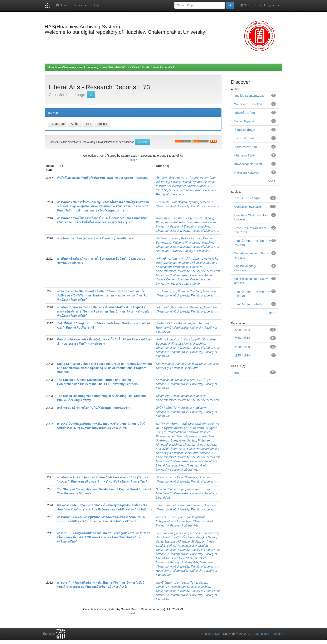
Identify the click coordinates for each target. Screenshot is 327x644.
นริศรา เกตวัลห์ (166, 505)
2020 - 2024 (242, 330)
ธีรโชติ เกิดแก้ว (166, 408)
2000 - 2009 (242, 347)
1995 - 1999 (242, 355)
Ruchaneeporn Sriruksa (193, 323)
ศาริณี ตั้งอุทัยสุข (184, 537)
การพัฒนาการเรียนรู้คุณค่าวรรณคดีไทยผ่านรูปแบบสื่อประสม (96, 238)
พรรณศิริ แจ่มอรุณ (190, 259)
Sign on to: (251, 5)
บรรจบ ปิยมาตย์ (166, 202)
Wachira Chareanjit (190, 307)
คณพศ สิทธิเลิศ (208, 533)
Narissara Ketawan (190, 505)
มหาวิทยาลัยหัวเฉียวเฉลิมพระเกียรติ (126, 67)
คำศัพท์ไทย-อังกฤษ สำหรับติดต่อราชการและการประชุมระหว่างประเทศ (103, 178)
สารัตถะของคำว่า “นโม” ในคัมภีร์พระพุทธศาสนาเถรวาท (94, 408)
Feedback (278, 634)
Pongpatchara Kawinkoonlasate (188, 432)
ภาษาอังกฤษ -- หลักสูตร (249, 304)
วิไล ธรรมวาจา (166, 477)
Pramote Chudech (189, 291)
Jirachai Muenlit (182, 344)
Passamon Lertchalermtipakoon (177, 436)
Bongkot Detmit (206, 537)
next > (133, 160)
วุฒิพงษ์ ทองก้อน (166, 259)
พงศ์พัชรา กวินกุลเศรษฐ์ (171, 424)
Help (96, 5)
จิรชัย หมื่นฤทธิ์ (190, 339)
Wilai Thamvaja (187, 477)
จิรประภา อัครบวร (168, 178)
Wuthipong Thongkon (177, 263)
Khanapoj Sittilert (189, 541)
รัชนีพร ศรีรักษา (166, 323)
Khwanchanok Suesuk (182, 587)
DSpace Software (211, 634)
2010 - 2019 (242, 338)
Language (272, 5)
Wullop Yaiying (171, 182)
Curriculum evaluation (248, 207)
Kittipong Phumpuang (187, 243)
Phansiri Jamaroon (204, 263)
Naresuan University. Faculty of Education (183, 251)
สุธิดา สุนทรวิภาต (198, 489)
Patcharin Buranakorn (187, 222)
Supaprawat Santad (183, 440)
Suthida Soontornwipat (171, 489)
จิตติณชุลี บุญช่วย (167, 339)
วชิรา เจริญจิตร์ (166, 307)
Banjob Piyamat (192, 182)
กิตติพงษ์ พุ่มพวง (166, 218)
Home (62, 5)
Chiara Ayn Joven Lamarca (174, 396)
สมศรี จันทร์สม (166, 583)
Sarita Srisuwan (166, 541)
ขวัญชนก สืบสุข (200, 380)
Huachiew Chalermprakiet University (73, 67)
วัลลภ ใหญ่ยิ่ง (189, 178)
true (237, 373)
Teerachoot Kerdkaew (191, 408)
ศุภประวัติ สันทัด (194, 428)
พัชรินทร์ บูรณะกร (189, 218)
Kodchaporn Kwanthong (172, 267)
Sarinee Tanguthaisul (180, 546)
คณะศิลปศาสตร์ (164, 67)
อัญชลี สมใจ (164, 537)
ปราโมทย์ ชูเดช (166, 291)
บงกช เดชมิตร (165, 533)
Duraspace (262, 634)
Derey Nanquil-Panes (170, 364)
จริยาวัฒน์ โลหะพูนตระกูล (173, 517)
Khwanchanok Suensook (172, 380)
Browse (80, 5)
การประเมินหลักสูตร (247, 198)
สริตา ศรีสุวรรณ (186, 533)
